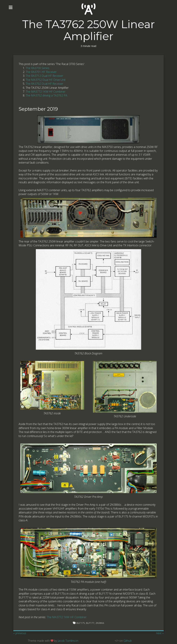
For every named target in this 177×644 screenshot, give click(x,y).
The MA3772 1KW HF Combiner (46, 92)
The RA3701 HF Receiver (41, 72)
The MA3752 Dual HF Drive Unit (46, 80)
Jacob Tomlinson (68, 641)
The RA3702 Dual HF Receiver (44, 84)
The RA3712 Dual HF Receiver (44, 76)
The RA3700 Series (37, 68)
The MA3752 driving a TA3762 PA (46, 95)
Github (128, 641)
